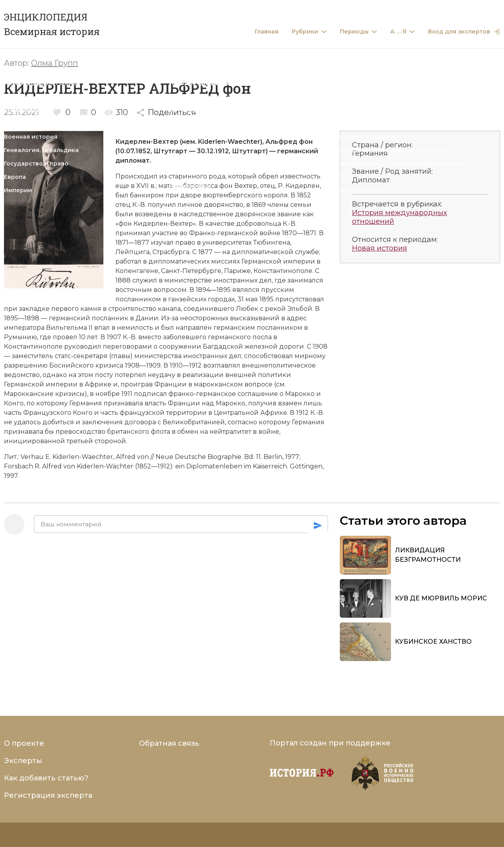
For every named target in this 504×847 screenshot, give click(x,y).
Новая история (380, 248)
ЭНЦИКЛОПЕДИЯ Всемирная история (52, 24)
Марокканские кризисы (44, 394)
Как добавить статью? (46, 778)
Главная (267, 32)
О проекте (24, 743)
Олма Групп (55, 63)
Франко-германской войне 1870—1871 (253, 233)
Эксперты (23, 761)
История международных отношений (399, 217)
